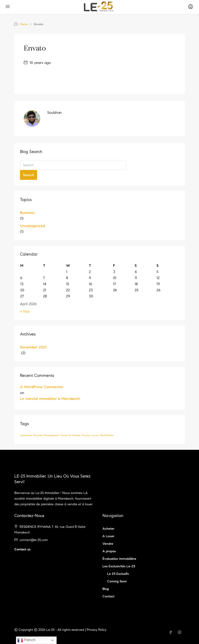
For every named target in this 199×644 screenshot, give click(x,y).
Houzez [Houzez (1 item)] (86, 435)
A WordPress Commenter (42, 387)
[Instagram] (180, 633)
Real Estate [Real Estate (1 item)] (107, 435)
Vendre (108, 544)
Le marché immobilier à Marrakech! (50, 399)
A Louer (108, 536)
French (26, 640)
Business (27, 213)
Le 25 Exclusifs (118, 574)
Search (29, 175)
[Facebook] (172, 633)
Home (24, 24)
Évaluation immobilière (119, 559)
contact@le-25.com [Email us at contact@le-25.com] (34, 540)
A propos (109, 551)
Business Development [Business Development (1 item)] (46, 435)
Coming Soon (117, 581)
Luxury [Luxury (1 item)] (95, 435)
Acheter (108, 529)
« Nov (25, 311)
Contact (108, 596)
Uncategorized (32, 226)
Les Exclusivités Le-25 (119, 566)
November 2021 (33, 347)
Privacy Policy (97, 630)
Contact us (22, 549)
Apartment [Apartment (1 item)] (26, 435)
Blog (106, 589)
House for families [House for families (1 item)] (70, 435)
